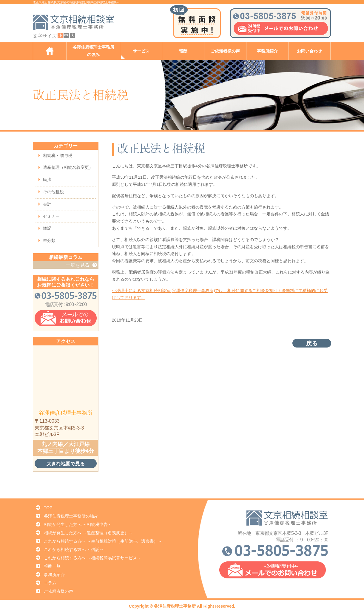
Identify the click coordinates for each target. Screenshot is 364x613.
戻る (312, 343)
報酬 (183, 51)
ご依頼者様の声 (225, 51)
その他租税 (53, 192)
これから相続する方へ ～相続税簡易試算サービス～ (92, 558)
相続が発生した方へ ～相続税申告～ (78, 524)
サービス (141, 51)
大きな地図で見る (66, 464)
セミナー (51, 216)
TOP (48, 508)
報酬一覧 (52, 566)
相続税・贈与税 (58, 155)
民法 (47, 180)
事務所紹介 (267, 51)
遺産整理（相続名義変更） (68, 167)
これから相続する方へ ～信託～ (74, 549)
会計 (47, 204)
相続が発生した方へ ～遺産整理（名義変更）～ (88, 533)
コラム (50, 583)
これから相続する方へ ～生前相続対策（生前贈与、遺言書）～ (103, 541)
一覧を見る (78, 265)
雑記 (47, 228)
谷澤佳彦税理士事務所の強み (93, 51)
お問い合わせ (309, 51)
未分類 (49, 240)
